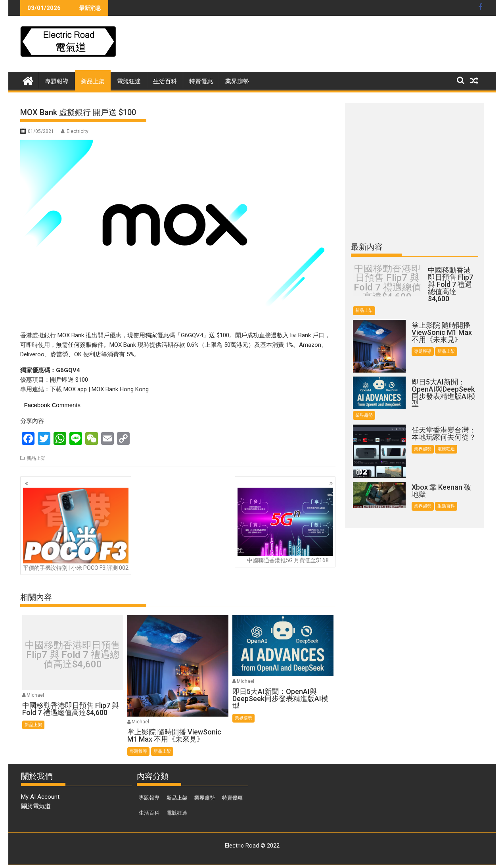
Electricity (78, 131)
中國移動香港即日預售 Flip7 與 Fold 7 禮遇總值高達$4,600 (73, 655)
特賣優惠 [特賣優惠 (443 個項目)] (232, 798)
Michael (35, 695)
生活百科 (165, 81)
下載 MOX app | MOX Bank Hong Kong (99, 389)
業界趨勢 (237, 81)
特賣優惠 (201, 81)
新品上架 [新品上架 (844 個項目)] (177, 798)
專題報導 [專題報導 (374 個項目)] (149, 798)
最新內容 (367, 247)
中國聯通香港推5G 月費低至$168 (285, 526)
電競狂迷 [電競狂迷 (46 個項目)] (177, 813)
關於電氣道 (36, 806)
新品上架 (93, 81)
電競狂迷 (129, 81)
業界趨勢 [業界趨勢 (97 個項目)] (205, 798)
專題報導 (57, 81)
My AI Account (40, 797)
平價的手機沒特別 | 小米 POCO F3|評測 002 (76, 529)
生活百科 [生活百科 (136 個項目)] (149, 813)
